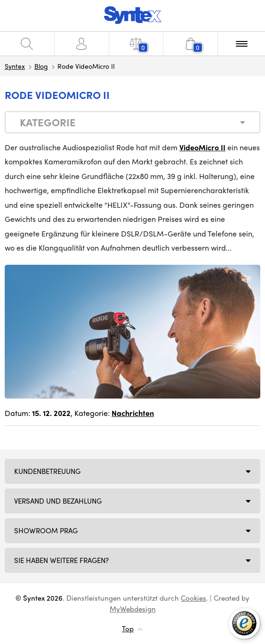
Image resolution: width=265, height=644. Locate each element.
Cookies (193, 598)
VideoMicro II (202, 147)
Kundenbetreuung (47, 471)
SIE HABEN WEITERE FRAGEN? (61, 560)
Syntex (15, 66)
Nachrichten (133, 413)
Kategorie (48, 122)
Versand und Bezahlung (58, 501)
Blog (41, 66)
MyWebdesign (133, 609)
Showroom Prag (46, 530)
